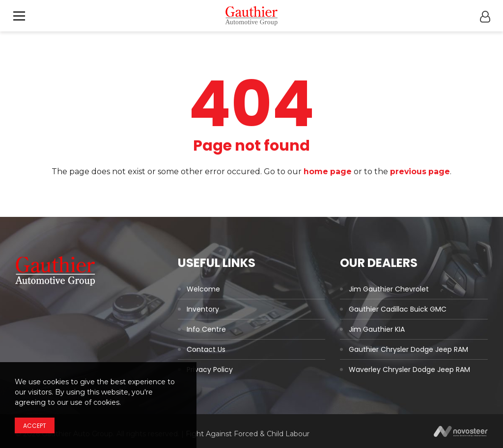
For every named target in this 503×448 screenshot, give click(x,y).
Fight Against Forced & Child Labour (248, 434)
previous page (420, 171)
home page (327, 171)
